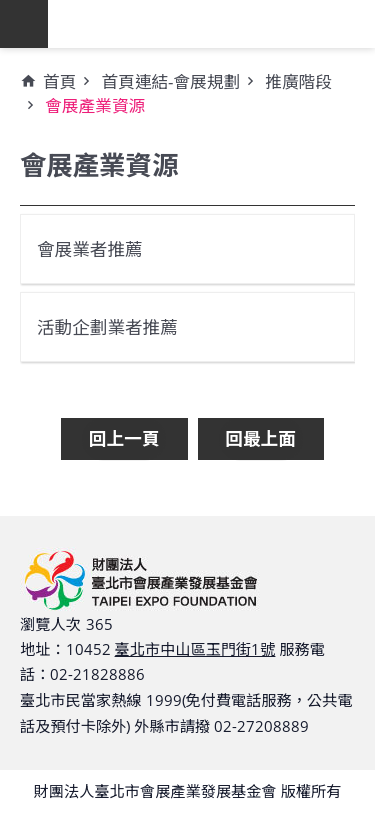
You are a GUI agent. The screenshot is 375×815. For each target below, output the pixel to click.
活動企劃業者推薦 (107, 327)
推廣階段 (298, 81)
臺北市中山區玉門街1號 (195, 649)
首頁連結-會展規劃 (170, 81)
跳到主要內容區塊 (10, 10)
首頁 (59, 81)
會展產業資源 (95, 105)
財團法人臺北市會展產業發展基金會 (211, 24)
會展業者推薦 (90, 249)
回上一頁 (124, 438)
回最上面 (261, 438)
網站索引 (24, 24)
